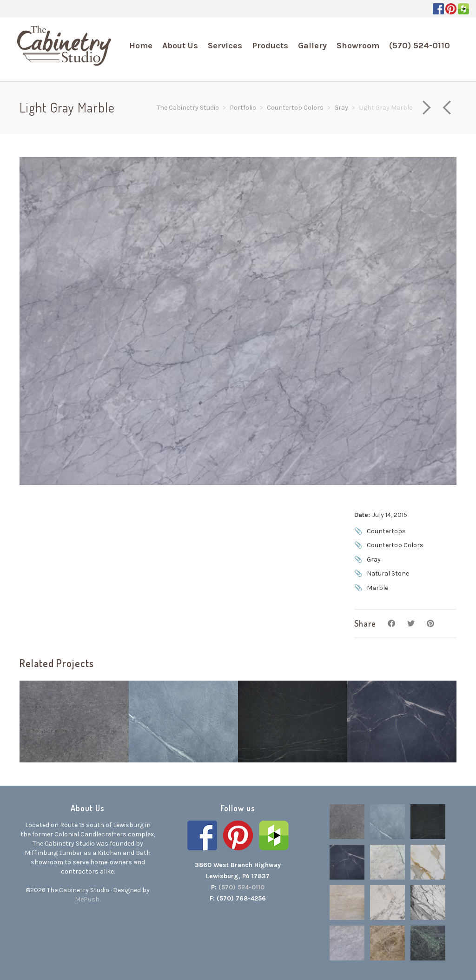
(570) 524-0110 (241, 887)
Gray (374, 560)
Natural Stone (388, 573)
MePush (87, 899)
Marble (377, 588)
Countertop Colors (395, 545)
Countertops (386, 531)
